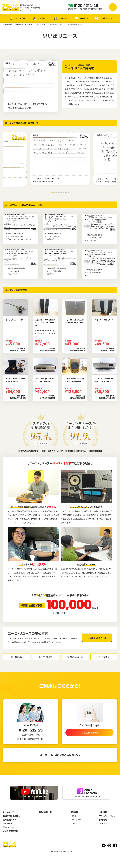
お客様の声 (82, 18)
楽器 (74, 816)
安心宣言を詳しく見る (97, 638)
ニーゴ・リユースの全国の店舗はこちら (60, 755)
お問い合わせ (105, 823)
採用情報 (103, 820)
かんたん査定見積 (11, 831)
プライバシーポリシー (108, 816)
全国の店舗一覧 (45, 812)
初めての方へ (17, 18)
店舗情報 (38, 18)
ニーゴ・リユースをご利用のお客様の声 (25, 205)
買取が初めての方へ (12, 816)
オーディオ (76, 820)
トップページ (8, 812)
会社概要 (103, 812)
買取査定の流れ (10, 820)
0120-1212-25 (31, 730)
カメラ (75, 823)
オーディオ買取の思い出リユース (22, 123)
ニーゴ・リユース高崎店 (79, 68)
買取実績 (60, 18)
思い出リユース (103, 18)
